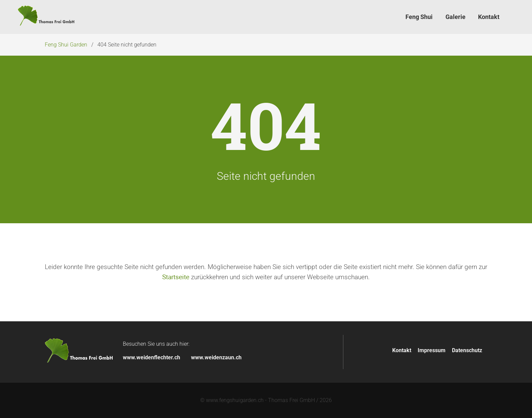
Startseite (176, 277)
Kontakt (402, 350)
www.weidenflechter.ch (151, 357)
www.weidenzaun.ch (216, 357)
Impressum (432, 350)
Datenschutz (467, 350)
